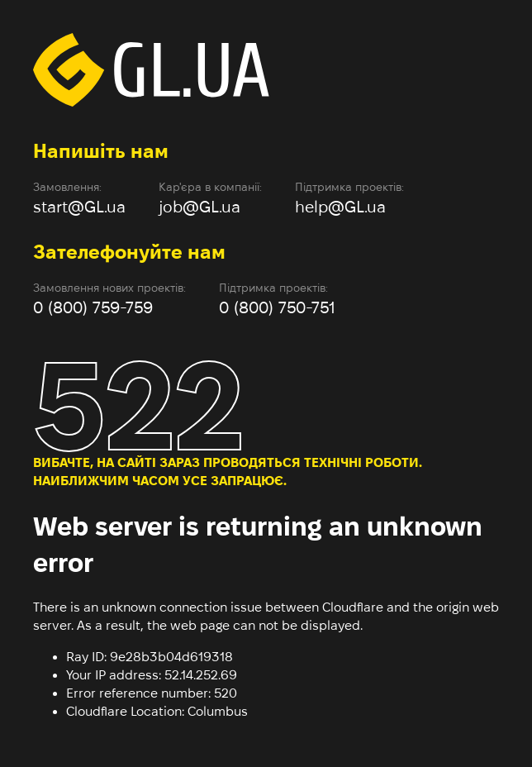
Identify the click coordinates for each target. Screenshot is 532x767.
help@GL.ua (340, 207)
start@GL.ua (79, 207)
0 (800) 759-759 (93, 307)
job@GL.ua (199, 207)
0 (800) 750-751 (277, 307)
